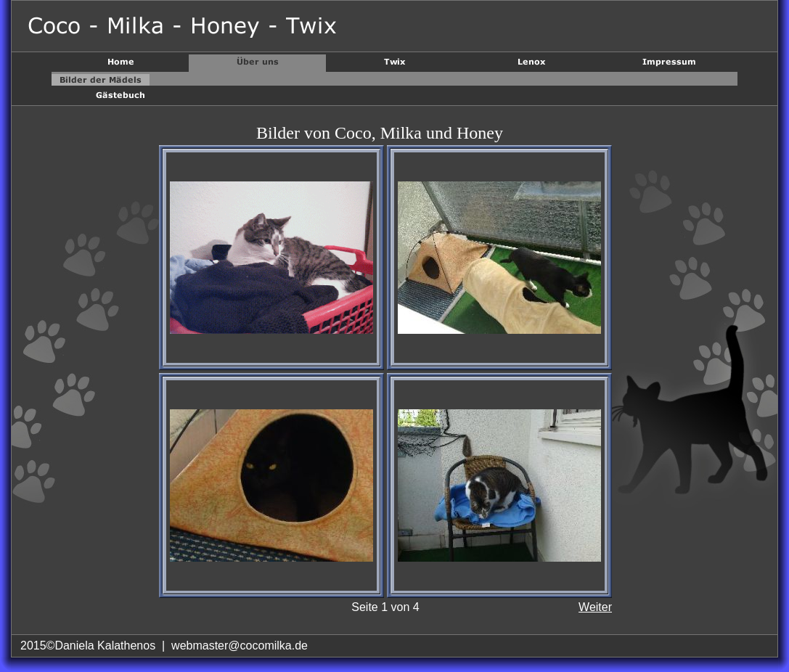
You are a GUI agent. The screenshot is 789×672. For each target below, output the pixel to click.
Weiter (595, 607)
